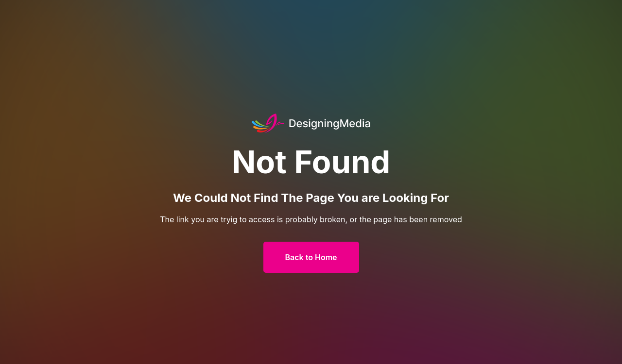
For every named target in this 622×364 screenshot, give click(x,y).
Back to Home (311, 257)
